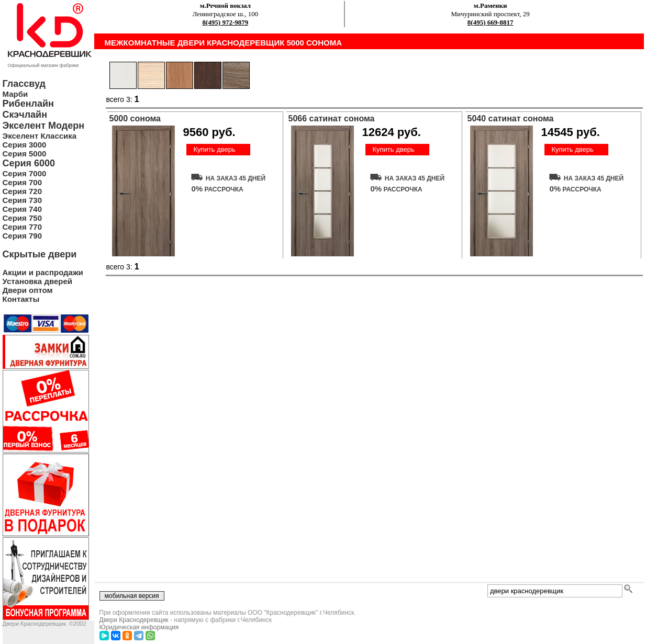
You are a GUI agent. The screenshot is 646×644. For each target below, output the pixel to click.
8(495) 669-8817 (491, 22)
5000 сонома (135, 118)
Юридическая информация (139, 627)
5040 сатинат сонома (511, 118)
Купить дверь (214, 149)
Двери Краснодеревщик (134, 620)
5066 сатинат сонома (332, 118)
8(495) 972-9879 (226, 22)
